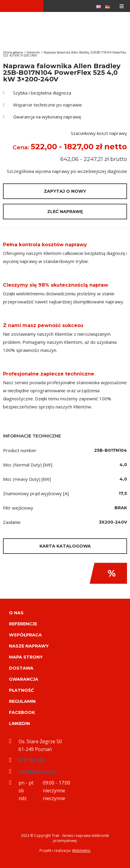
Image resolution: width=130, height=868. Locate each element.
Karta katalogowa (65, 546)
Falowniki (33, 52)
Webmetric (81, 850)
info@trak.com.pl (37, 772)
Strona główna (13, 52)
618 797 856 (32, 760)
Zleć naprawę (65, 212)
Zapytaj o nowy (65, 191)
